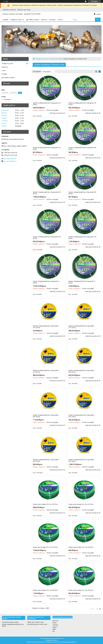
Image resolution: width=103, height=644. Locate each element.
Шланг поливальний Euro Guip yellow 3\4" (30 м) (46, 460)
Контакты (52, 20)
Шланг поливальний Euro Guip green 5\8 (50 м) (47, 193)
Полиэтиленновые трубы (10, 622)
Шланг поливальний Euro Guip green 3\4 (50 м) (82, 238)
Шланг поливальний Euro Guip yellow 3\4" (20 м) (81, 416)
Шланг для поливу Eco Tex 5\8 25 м (81, 547)
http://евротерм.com (10, 159)
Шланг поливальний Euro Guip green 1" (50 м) (82, 282)
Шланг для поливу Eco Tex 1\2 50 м (45, 547)
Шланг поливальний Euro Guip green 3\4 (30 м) (47, 238)
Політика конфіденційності (68, 642)
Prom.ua (61, 638)
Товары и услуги (16, 20)
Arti (54, 631)
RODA (55, 623)
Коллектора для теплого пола (37, 624)
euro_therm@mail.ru (10, 161)
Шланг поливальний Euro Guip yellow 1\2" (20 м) (46, 327)
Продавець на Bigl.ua (51, 640)
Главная (5, 20)
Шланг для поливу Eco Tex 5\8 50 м (45, 590)
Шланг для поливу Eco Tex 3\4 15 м (81, 590)
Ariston (55, 627)
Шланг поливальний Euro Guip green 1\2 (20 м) (47, 104)
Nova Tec (56, 621)
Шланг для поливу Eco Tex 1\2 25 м (81, 504)
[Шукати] (98, 20)
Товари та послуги (42, 59)
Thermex (55, 625)
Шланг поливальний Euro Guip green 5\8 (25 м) (82, 148)
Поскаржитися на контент (53, 642)
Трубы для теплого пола (35, 622)
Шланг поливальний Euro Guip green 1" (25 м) (46, 282)
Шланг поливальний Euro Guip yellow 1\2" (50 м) (46, 371)
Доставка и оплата (32, 20)
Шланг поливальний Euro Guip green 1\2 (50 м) (47, 148)
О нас (4, 70)
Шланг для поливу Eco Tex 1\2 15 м (45, 504)
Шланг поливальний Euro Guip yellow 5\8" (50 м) (46, 416)
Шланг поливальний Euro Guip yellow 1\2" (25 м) (81, 327)
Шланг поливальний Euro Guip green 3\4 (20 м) (82, 193)
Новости (44, 20)
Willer (54, 629)
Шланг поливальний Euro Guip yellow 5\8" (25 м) (81, 371)
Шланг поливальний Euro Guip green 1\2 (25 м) (82, 104)
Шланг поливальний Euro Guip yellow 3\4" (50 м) (81, 460)
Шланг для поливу (56, 59)
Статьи (60, 20)
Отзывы (4, 74)
